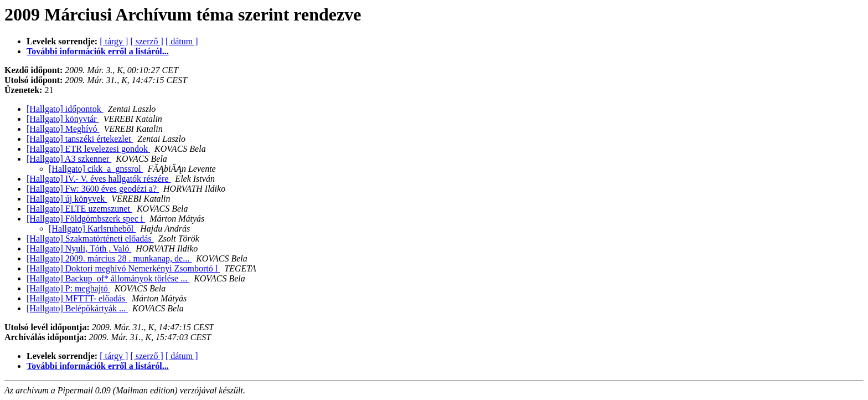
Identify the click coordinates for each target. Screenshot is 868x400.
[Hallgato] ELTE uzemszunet (79, 209)
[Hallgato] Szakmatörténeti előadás (90, 239)
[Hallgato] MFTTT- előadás (77, 298)
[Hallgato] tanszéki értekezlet (80, 139)
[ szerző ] (147, 41)
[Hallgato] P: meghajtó (68, 288)
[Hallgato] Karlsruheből (92, 229)
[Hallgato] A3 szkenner (69, 159)
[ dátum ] (182, 41)
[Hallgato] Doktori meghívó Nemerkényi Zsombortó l (123, 268)
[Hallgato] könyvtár (63, 119)
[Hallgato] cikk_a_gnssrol (96, 169)
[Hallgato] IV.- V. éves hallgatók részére (99, 179)
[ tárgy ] (114, 41)
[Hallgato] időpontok (65, 109)
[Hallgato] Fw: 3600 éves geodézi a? (93, 189)
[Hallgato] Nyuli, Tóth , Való (79, 248)
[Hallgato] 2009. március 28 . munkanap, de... (109, 258)
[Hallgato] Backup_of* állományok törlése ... (108, 278)
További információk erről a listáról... (98, 51)
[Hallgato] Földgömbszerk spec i (86, 219)
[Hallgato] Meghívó (63, 129)
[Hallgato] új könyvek (67, 199)
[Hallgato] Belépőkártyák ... (77, 308)
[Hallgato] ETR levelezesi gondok (88, 149)
